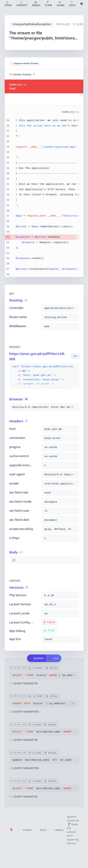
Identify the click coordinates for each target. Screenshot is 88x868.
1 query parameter (23, 684)
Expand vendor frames (25, 63)
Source (27, 830)
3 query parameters (24, 768)
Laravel (59, 830)
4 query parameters (24, 712)
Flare (73, 824)
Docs (43, 830)
